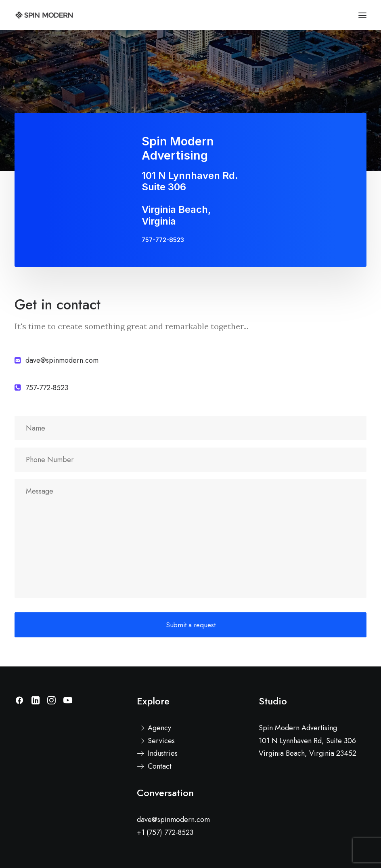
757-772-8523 (163, 240)
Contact (160, 766)
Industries (163, 753)
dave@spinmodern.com (173, 820)
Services (161, 741)
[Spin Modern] (44, 15)
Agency (159, 728)
